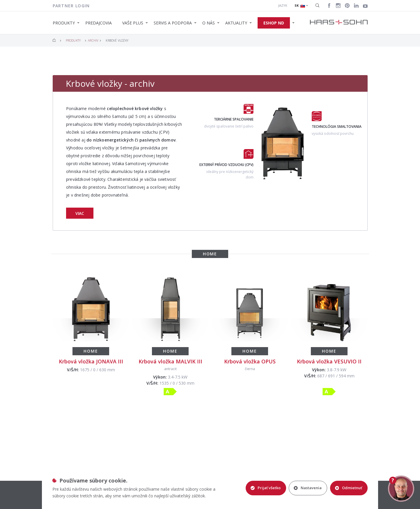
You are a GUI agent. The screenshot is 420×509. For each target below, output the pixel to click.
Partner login (71, 6)
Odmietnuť (349, 488)
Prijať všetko (265, 488)
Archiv (93, 41)
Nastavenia (308, 488)
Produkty (73, 40)
